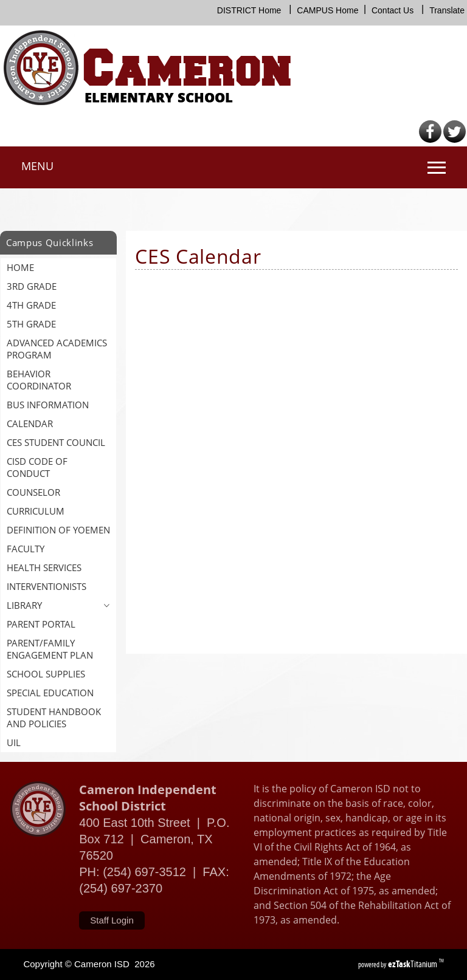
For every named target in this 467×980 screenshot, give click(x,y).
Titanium (413, 964)
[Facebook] (430, 140)
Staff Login (112, 920)
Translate (447, 10)
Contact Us (393, 10)
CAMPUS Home (327, 10)
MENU (37, 166)
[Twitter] (455, 140)
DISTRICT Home (249, 10)
